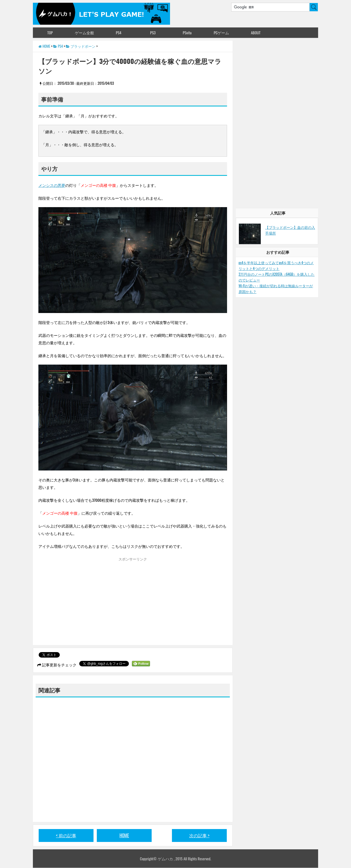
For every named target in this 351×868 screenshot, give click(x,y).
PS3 (153, 33)
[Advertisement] (84, 602)
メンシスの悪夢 (52, 185)
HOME (124, 835)
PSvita (187, 33)
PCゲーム (222, 33)
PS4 (118, 33)
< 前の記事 (66, 835)
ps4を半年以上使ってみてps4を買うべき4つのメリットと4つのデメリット (276, 265)
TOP (50, 33)
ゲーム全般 (84, 33)
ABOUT (256, 33)
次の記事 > (199, 835)
